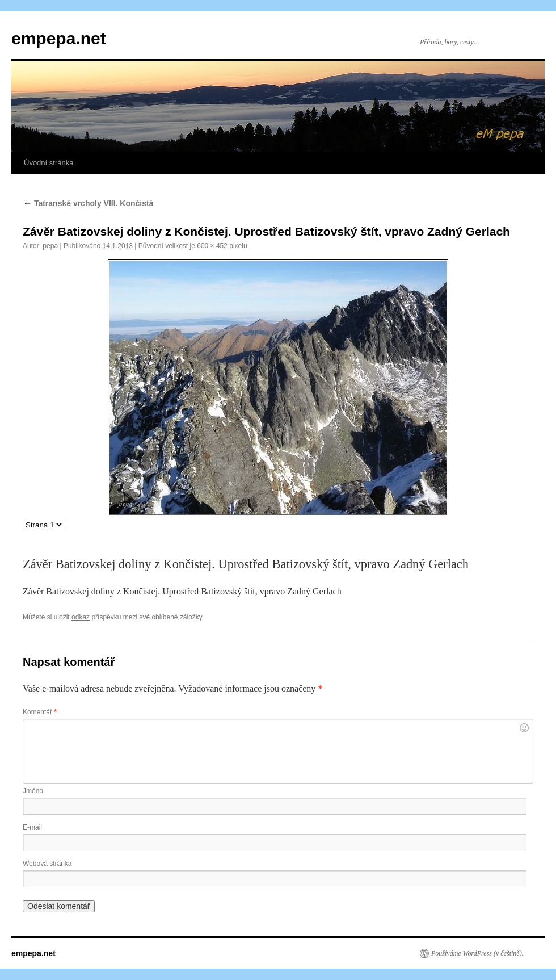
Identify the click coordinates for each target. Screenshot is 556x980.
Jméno (33, 791)
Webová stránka (47, 864)
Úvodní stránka (49, 163)
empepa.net (59, 38)
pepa (50, 246)
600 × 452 (212, 246)
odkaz (81, 617)
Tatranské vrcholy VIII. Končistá (88, 203)
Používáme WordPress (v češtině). (477, 953)
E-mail (32, 827)
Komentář (40, 712)
